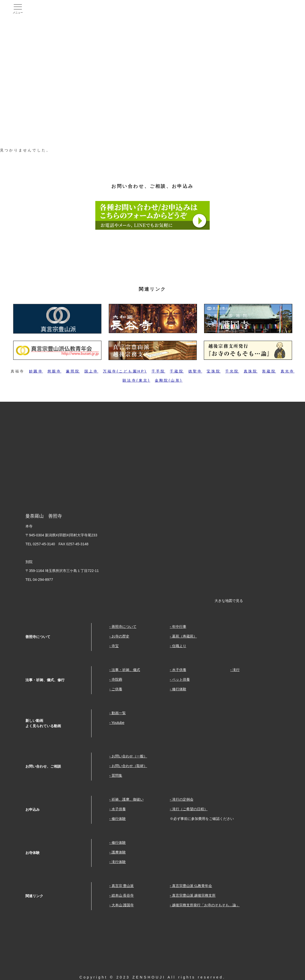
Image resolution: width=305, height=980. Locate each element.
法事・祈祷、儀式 (126, 670)
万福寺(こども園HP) (125, 371)
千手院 (158, 371)
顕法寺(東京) (136, 380)
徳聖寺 (195, 371)
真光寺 (288, 371)
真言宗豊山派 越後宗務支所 (194, 895)
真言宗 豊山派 (123, 886)
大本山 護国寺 (123, 905)
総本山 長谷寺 (123, 895)
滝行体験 (119, 862)
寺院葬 (117, 679)
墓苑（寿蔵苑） (185, 636)
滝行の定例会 (183, 799)
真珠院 (251, 371)
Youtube (265, 9)
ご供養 (117, 689)
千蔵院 (177, 371)
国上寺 (91, 371)
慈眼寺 (55, 371)
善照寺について (124, 627)
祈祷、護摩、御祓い (128, 799)
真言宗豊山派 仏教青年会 (192, 886)
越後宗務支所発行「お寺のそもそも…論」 (206, 905)
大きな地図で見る (229, 601)
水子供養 (179, 670)
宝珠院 (214, 371)
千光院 (232, 371)
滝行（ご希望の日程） (190, 809)
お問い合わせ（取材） (129, 766)
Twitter (289, 9)
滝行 (236, 670)
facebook (242, 9)
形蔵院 (269, 371)
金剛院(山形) (169, 380)
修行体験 (179, 689)
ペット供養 (181, 679)
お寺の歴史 (120, 636)
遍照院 (73, 371)
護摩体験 (119, 852)
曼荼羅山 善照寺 (62, 9)
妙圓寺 (36, 371)
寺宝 (115, 646)
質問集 (117, 775)
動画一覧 (119, 713)
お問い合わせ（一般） (129, 756)
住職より (179, 646)
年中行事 (179, 627)
